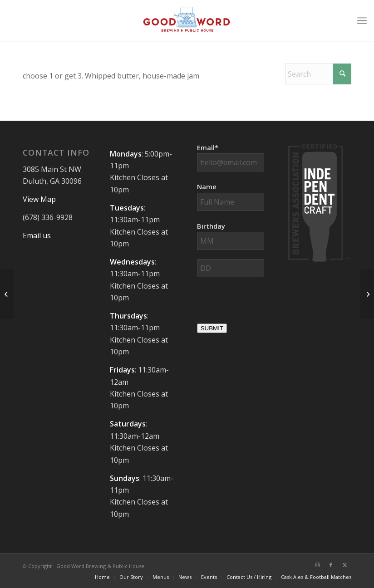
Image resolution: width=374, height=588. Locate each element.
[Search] (318, 74)
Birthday (211, 226)
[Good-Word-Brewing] (187, 20)
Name (207, 186)
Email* (208, 147)
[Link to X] (344, 565)
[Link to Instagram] (317, 565)
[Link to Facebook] (331, 565)
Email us (37, 235)
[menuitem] (362, 20)
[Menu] (362, 20)
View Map (39, 199)
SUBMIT (212, 328)
